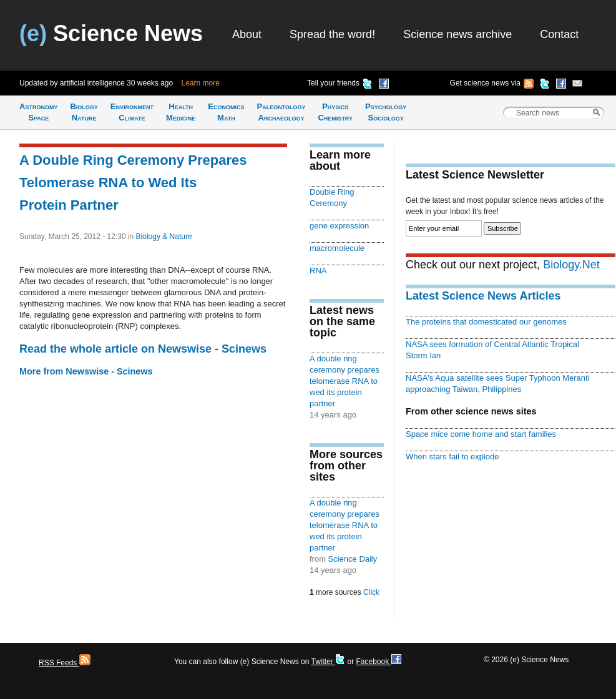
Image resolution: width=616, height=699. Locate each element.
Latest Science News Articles (483, 296)
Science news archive (457, 34)
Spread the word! (332, 34)
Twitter (328, 662)
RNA (318, 271)
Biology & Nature (164, 237)
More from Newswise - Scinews (86, 371)
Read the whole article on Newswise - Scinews (143, 349)
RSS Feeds (65, 663)
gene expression (339, 226)
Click (371, 592)
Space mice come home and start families (481, 434)
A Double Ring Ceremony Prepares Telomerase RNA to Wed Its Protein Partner (133, 183)
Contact (559, 34)
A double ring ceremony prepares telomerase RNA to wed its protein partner (345, 381)
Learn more (201, 83)
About (247, 34)
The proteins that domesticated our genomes (486, 322)
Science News (111, 33)
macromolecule (337, 248)
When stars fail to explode (452, 457)
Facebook (378, 662)
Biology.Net (571, 265)
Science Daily (353, 559)
